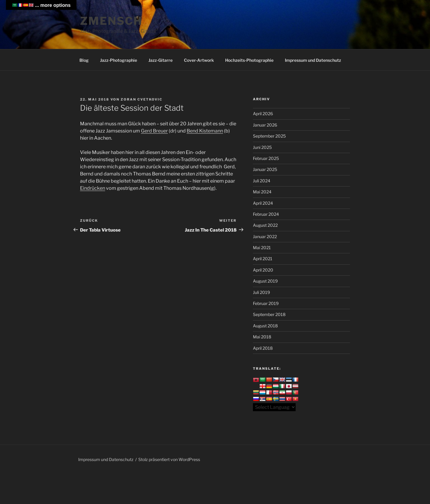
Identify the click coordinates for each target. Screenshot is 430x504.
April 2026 (263, 114)
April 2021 (263, 259)
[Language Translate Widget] (274, 407)
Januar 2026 (265, 125)
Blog (84, 60)
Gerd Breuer (154, 131)
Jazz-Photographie (119, 60)
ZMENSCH (111, 21)
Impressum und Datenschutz (313, 60)
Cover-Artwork (199, 60)
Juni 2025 (262, 147)
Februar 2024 (266, 214)
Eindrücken (93, 188)
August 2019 (265, 281)
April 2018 (263, 348)
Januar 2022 (265, 236)
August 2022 (265, 225)
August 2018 (265, 326)
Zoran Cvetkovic (142, 99)
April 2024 (263, 203)
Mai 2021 (262, 248)
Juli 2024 (262, 181)
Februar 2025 (266, 158)
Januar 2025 (265, 169)
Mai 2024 (262, 192)
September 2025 (269, 136)
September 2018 (269, 314)
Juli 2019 (261, 292)
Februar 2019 (266, 303)
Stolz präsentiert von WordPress (169, 459)
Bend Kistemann (205, 131)
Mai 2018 (262, 337)
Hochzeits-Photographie (249, 60)
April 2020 (263, 270)
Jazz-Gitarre (161, 60)
